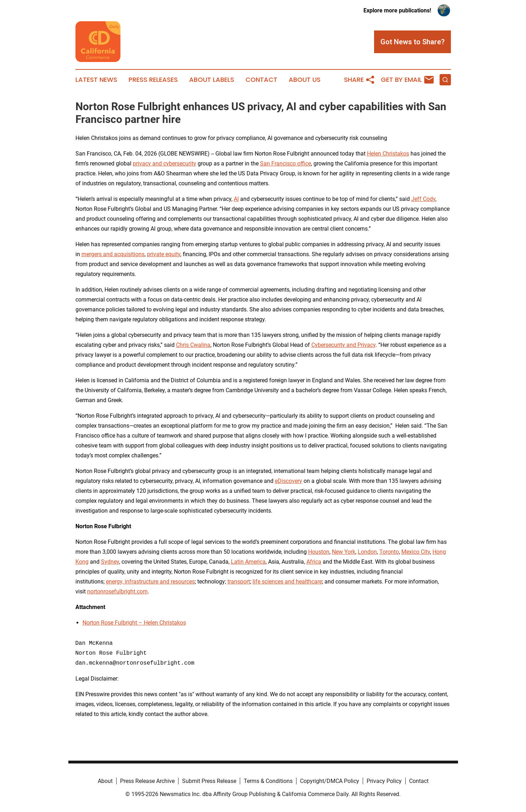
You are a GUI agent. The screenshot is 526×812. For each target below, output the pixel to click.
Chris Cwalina (193, 345)
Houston (319, 552)
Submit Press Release (209, 781)
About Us (305, 80)
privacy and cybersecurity (165, 163)
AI (236, 199)
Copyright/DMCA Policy (330, 781)
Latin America (248, 562)
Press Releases (153, 80)
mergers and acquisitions (113, 254)
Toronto (389, 552)
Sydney (110, 562)
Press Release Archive (147, 781)
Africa (314, 562)
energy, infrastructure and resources (150, 582)
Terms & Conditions (268, 781)
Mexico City (416, 552)
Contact (261, 80)
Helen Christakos (388, 154)
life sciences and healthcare (287, 582)
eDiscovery (289, 481)
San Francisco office (285, 163)
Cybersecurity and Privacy (343, 345)
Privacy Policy (384, 781)
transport (239, 582)
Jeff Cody (423, 199)
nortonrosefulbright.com (117, 591)
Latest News (96, 80)
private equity (164, 254)
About (105, 781)
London (367, 552)
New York (344, 552)
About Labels (212, 80)
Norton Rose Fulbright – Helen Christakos (134, 623)
